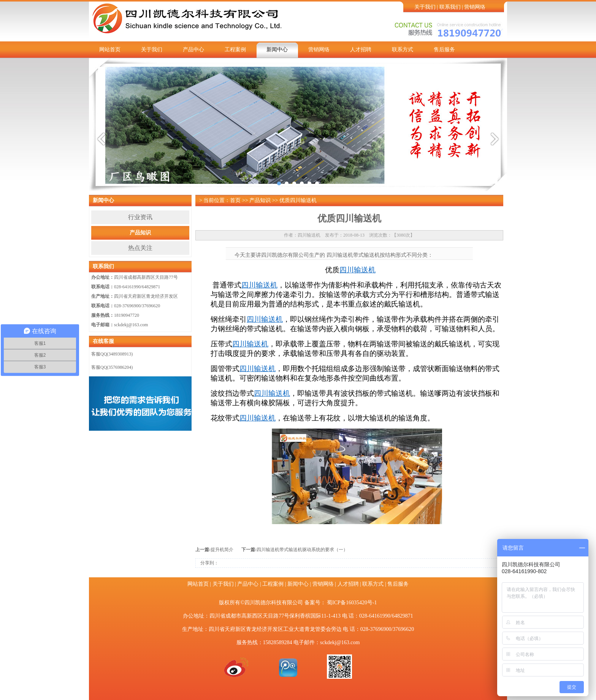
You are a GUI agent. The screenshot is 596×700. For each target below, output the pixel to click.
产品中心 (193, 50)
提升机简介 (222, 550)
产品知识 (140, 233)
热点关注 (140, 248)
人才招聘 (361, 50)
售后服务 (444, 50)
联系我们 (450, 7)
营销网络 (475, 7)
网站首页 (110, 50)
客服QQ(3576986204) (112, 367)
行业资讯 (140, 217)
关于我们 (425, 7)
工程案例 (235, 50)
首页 (235, 200)
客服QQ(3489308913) (112, 354)
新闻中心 (277, 50)
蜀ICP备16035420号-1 (352, 603)
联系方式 (403, 50)
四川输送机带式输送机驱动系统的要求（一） (302, 550)
